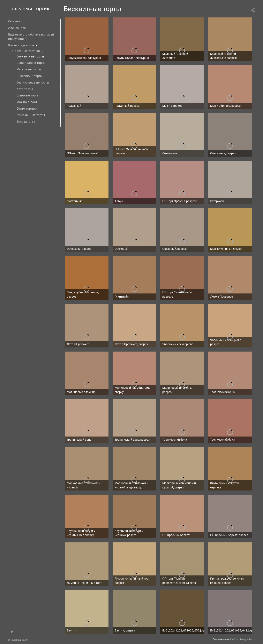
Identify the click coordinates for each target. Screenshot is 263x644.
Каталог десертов (21, 45)
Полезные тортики (26, 51)
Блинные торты (28, 95)
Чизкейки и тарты (29, 76)
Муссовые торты (29, 69)
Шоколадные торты (31, 63)
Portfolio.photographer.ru (242, 639)
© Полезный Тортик (19, 640)
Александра (17, 28)
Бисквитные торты (30, 56)
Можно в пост (27, 102)
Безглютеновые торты (33, 83)
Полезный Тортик (29, 9)
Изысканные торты (31, 115)
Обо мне (14, 21)
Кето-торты (25, 89)
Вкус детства (26, 121)
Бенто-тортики (27, 109)
